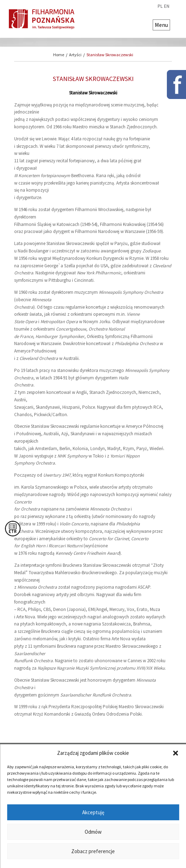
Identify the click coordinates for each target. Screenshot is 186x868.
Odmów (93, 832)
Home (59, 55)
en (167, 6)
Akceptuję (93, 812)
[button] (175, 753)
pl (160, 6)
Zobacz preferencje (93, 851)
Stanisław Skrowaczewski (110, 55)
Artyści (75, 55)
